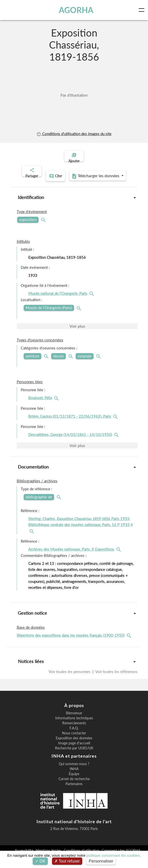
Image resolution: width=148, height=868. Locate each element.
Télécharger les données (72, 182)
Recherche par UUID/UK (74, 753)
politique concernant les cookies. (114, 855)
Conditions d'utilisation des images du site (74, 134)
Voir (77, 331)
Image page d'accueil (74, 748)
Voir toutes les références (116, 676)
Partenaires (74, 789)
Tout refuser (67, 861)
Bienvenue (74, 718)
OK (40, 861)
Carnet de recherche (74, 784)
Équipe (74, 779)
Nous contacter (74, 738)
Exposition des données (74, 743)
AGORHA (77, 10)
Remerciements (74, 728)
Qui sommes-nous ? (74, 769)
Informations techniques (74, 723)
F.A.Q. (74, 733)
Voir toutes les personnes (70, 676)
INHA (74, 774)
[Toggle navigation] (142, 10)
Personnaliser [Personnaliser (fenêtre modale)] (101, 861)
